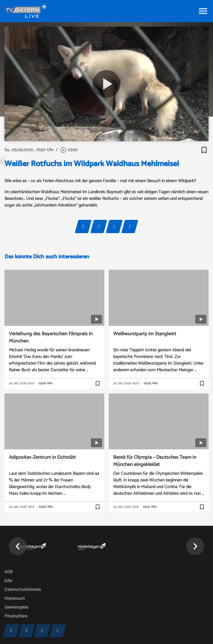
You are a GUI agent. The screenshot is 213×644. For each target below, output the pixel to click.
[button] (18, 546)
